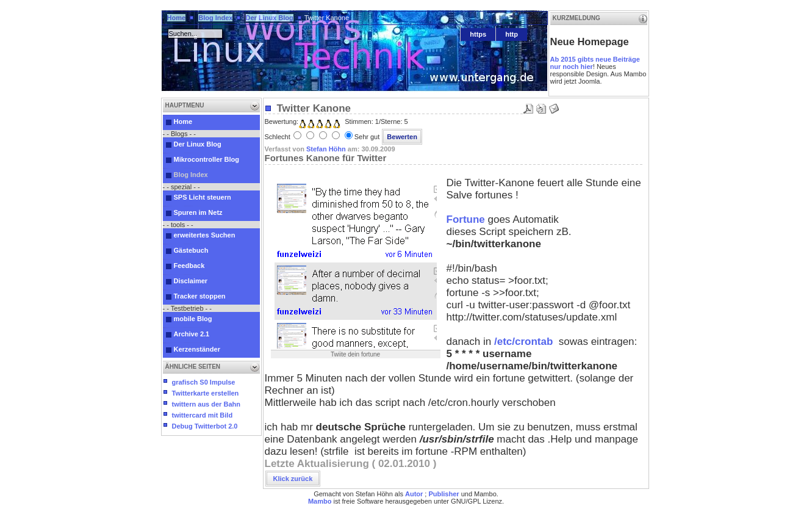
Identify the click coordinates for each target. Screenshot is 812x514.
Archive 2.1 (192, 334)
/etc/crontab (523, 342)
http (512, 34)
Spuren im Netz (198, 212)
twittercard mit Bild (203, 415)
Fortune (466, 219)
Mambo (320, 501)
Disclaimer (191, 281)
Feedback (189, 266)
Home (177, 18)
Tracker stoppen (200, 296)
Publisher (444, 494)
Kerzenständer (197, 349)
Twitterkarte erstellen (206, 393)
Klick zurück (293, 479)
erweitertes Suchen (205, 235)
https (478, 34)
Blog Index (215, 18)
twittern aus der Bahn (206, 404)
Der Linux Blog (270, 18)
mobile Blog (193, 319)
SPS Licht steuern (203, 197)
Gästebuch (191, 250)
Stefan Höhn (326, 149)
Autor (414, 494)
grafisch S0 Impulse (204, 382)
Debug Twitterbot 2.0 (205, 426)
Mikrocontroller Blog (207, 159)
